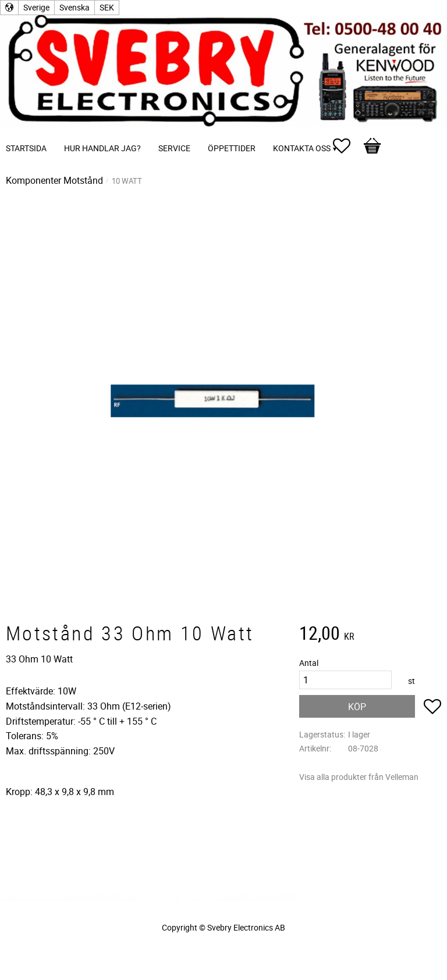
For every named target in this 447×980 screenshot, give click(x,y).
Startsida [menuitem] (26, 148)
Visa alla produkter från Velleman (359, 777)
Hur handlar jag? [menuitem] (102, 148)
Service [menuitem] (174, 148)
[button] (347, 146)
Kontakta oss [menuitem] (302, 148)
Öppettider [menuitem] (232, 148)
